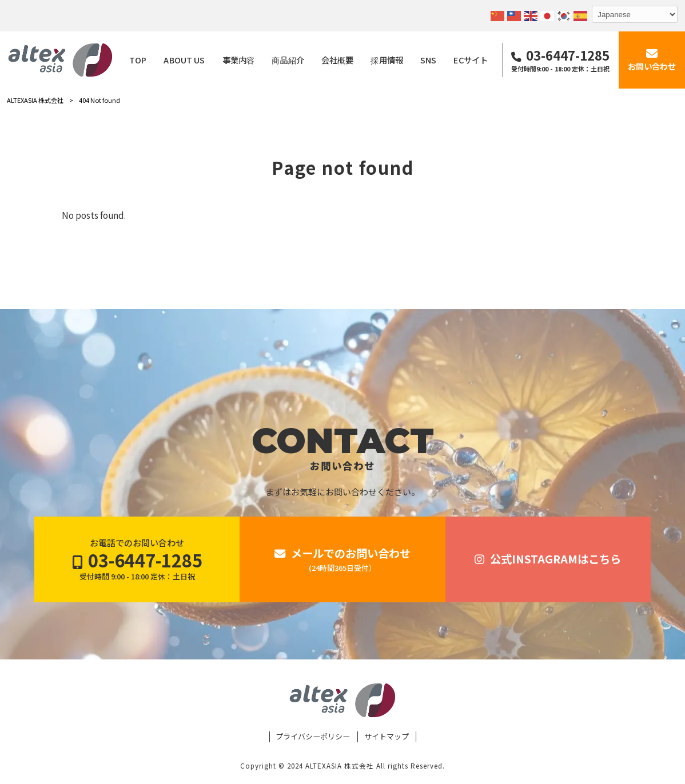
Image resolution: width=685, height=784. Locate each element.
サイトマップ (387, 737)
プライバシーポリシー (313, 737)
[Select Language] (635, 14)
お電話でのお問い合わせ (137, 559)
